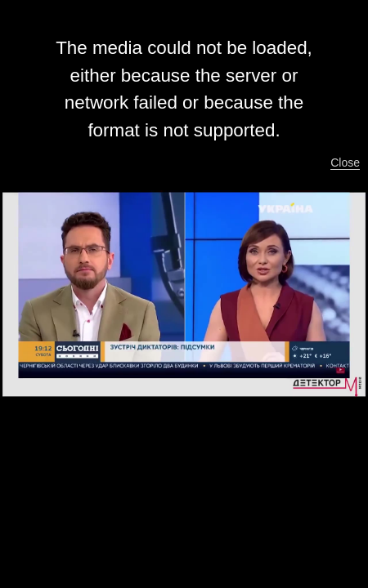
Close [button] (345, 163)
